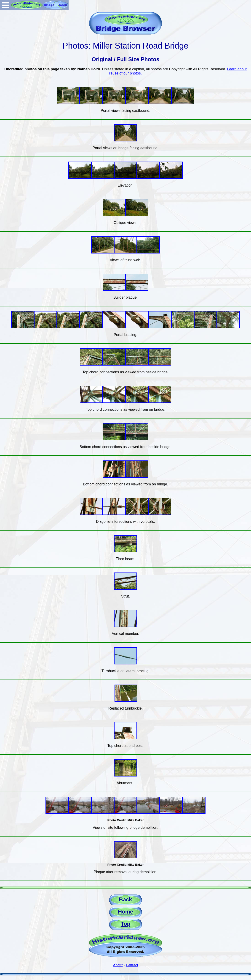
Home (126, 912)
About (118, 965)
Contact (132, 965)
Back (125, 899)
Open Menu (5, 5)
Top (126, 924)
